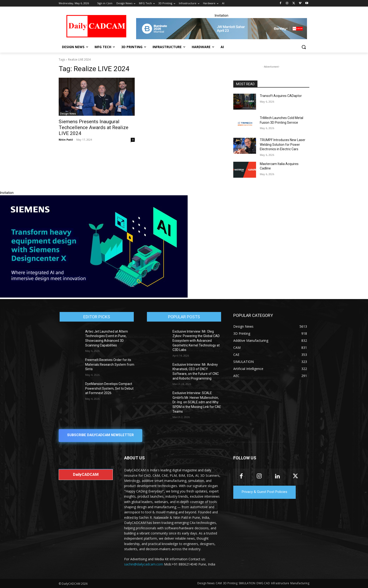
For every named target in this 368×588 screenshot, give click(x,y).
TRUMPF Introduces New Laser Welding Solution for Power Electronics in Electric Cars (283, 144)
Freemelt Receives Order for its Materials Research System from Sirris (110, 364)
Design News (68, 114)
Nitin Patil (66, 140)
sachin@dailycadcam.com (144, 564)
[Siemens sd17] (94, 296)
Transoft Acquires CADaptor (281, 96)
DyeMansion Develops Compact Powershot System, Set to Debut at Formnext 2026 (109, 388)
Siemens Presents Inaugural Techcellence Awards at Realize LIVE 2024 (94, 127)
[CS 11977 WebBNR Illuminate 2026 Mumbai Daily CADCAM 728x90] (222, 29)
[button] (304, 47)
